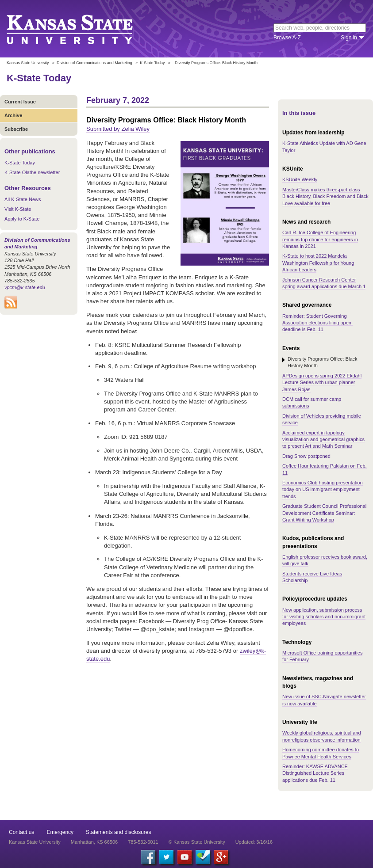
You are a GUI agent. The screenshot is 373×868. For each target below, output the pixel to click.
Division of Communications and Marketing (94, 63)
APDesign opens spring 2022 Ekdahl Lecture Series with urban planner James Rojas (322, 383)
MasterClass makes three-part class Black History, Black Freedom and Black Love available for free (325, 196)
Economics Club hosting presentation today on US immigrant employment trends (323, 489)
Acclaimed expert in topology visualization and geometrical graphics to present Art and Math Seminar (323, 440)
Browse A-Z (287, 38)
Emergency (60, 832)
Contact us (21, 832)
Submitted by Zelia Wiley (118, 129)
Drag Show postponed (306, 456)
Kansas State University (81, 29)
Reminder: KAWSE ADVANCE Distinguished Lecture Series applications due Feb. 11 (315, 773)
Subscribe (16, 129)
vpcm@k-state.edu (25, 287)
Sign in (349, 38)
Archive (13, 115)
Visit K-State (18, 209)
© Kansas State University (197, 842)
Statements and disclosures (118, 832)
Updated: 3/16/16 (254, 842)
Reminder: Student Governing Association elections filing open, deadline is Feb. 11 (317, 323)
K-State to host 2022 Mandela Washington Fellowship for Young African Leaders (318, 263)
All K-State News (23, 199)
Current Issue (20, 102)
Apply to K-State (22, 219)
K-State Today (152, 63)
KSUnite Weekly (300, 179)
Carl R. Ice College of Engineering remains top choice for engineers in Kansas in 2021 (320, 239)
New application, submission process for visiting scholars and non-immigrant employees (324, 617)
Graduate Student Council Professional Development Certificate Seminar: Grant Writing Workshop (324, 513)
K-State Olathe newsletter (32, 172)
